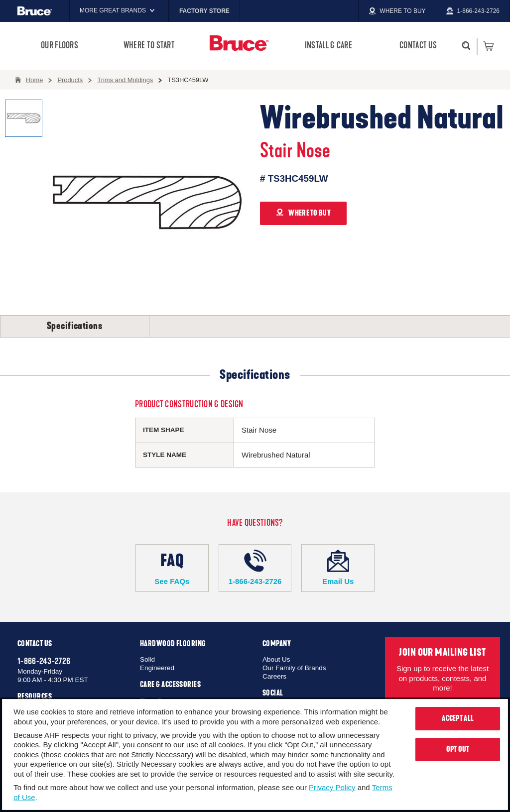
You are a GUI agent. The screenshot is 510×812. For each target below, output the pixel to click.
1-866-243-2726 (255, 568)
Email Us (338, 568)
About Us (276, 659)
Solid (147, 659)
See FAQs (172, 568)
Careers (274, 676)
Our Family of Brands (294, 668)
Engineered (157, 668)
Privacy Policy (332, 787)
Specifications (75, 326)
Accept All (458, 718)
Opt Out (458, 749)
